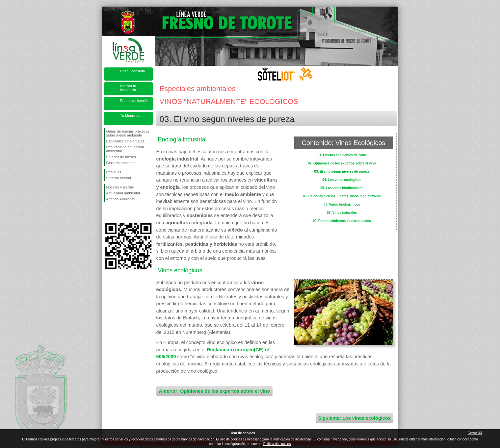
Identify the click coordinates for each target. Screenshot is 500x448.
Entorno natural (119, 178)
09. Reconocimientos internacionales (342, 221)
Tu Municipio (130, 115)
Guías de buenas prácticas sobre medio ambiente (128, 133)
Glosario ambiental (121, 163)
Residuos (114, 172)
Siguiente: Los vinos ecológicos (355, 418)
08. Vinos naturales (342, 213)
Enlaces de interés (121, 157)
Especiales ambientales (125, 141)
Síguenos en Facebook (108, 212)
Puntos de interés (134, 101)
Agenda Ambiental (121, 199)
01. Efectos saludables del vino (342, 155)
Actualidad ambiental (123, 193)
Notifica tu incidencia (128, 88)
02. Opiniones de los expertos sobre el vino (342, 163)
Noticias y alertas (120, 187)
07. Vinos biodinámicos (342, 204)
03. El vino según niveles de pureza (342, 172)
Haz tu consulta (133, 71)
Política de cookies (277, 444)
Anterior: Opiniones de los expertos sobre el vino (214, 391)
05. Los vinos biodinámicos (342, 188)
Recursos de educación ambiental (125, 149)
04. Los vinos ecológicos (342, 180)
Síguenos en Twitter (118, 212)
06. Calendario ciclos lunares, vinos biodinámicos (342, 196)
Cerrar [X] (475, 433)
